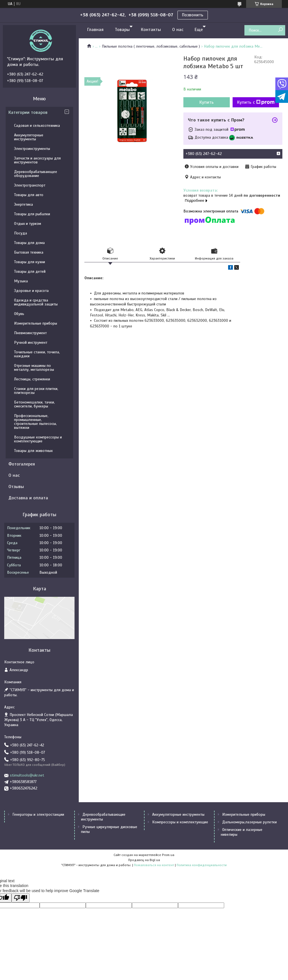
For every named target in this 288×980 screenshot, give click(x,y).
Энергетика (23, 204)
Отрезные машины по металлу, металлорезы (34, 368)
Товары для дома (29, 243)
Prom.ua (168, 855)
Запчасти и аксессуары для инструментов (37, 160)
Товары (122, 30)
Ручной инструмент (31, 342)
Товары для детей (30, 271)
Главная (95, 30)
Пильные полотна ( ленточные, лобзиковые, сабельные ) (151, 46)
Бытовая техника (29, 252)
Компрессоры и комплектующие (180, 822)
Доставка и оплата (28, 498)
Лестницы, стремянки (32, 379)
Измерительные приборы (36, 323)
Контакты (151, 30)
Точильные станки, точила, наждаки (37, 354)
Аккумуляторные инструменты (29, 137)
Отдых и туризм (28, 224)
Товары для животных (33, 451)
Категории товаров (28, 112)
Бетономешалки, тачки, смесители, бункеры (34, 404)
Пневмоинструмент (30, 333)
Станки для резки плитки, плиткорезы (36, 391)
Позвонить (193, 15)
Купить (207, 102)
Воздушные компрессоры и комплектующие (38, 439)
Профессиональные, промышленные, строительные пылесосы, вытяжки (35, 422)
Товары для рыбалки (32, 214)
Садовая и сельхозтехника (37, 126)
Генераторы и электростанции (38, 814)
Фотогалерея (22, 464)
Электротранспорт (30, 185)
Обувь (19, 314)
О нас (178, 30)
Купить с (256, 102)
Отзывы (16, 487)
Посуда (21, 233)
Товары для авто (29, 195)
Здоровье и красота (31, 291)
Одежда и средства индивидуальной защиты (36, 302)
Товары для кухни (30, 262)
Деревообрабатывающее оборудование (36, 174)
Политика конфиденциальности (202, 865)
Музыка (21, 281)
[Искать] (280, 30)
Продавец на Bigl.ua (144, 860)
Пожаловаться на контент (154, 865)
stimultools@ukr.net (27, 775)
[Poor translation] (21, 898)
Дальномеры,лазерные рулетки (249, 822)
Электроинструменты (32, 149)
